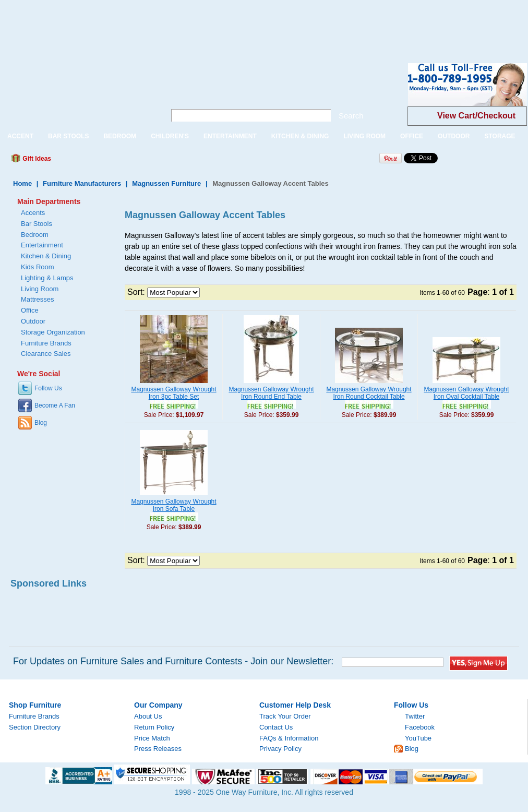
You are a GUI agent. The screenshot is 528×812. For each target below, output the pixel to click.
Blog (41, 423)
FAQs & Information (289, 738)
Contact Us (276, 727)
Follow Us (48, 388)
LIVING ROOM (364, 136)
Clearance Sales (46, 354)
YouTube (418, 738)
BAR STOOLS (68, 136)
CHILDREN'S (170, 136)
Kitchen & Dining (46, 256)
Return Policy (154, 727)
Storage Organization (53, 332)
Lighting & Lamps (47, 278)
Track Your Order (285, 716)
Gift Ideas (36, 159)
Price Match (152, 738)
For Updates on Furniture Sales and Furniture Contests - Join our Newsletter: (173, 661)
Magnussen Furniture (166, 183)
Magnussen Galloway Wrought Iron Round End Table (271, 393)
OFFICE (412, 136)
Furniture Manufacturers (82, 183)
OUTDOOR (454, 136)
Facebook (420, 727)
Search (351, 116)
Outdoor (33, 321)
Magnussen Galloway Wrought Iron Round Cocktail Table (369, 393)
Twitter (415, 716)
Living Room (40, 289)
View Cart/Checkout (476, 116)
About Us (148, 716)
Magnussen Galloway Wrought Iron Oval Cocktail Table (466, 393)
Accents (33, 213)
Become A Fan (55, 405)
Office (30, 310)
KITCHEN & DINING (300, 136)
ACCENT (20, 136)
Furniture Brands (46, 343)
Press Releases (158, 749)
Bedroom (35, 235)
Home (22, 183)
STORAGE (500, 136)
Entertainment (42, 245)
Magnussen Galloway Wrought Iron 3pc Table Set (173, 393)
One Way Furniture (77, 93)
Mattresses (38, 299)
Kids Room (38, 267)
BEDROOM (120, 136)
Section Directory (35, 727)
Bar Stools (37, 224)
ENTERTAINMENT (230, 136)
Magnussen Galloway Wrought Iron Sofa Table (173, 505)
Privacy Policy (280, 749)
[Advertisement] (190, 23)
